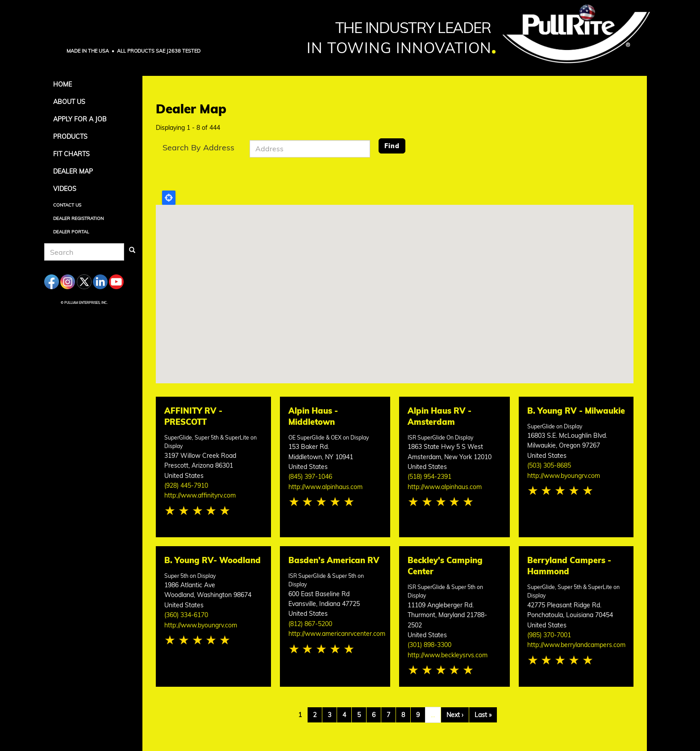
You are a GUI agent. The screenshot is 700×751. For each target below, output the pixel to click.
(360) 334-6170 (186, 615)
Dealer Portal (71, 232)
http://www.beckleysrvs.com (448, 655)
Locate (169, 198)
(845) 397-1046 (310, 477)
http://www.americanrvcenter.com (337, 634)
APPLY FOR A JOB (80, 119)
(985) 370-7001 (549, 635)
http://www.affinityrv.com (200, 495)
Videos (65, 189)
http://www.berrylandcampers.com (576, 645)
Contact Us (67, 205)
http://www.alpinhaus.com (325, 487)
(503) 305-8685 (549, 465)
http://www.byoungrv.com (564, 476)
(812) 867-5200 (310, 624)
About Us (69, 102)
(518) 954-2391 (429, 477)
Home (62, 84)
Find (392, 146)
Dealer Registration (78, 218)
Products (70, 137)
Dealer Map (73, 171)
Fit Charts (71, 154)
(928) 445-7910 (186, 485)
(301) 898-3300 (429, 645)
